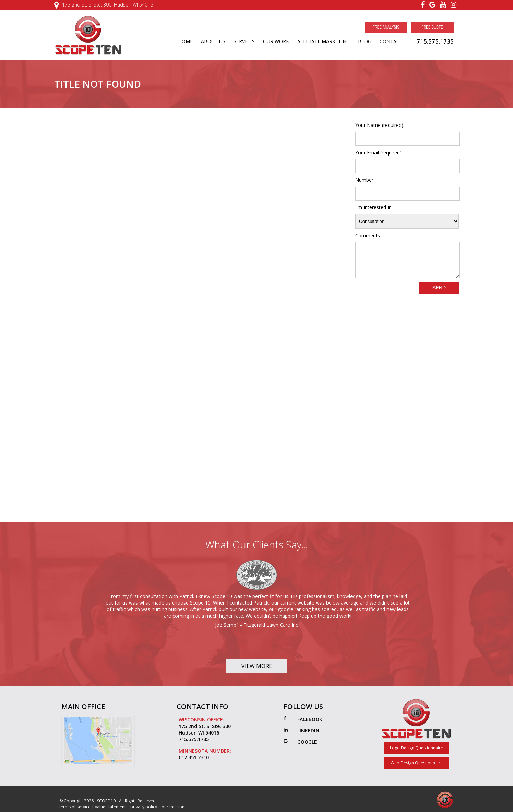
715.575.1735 (435, 41)
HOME (186, 41)
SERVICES (244, 41)
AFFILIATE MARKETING (324, 41)
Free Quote (432, 27)
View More (257, 666)
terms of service (75, 807)
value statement (110, 807)
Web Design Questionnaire (417, 763)
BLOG (365, 41)
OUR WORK (276, 41)
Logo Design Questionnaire (416, 748)
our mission (173, 807)
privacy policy (144, 807)
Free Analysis (386, 27)
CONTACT (391, 41)
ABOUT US (213, 41)
